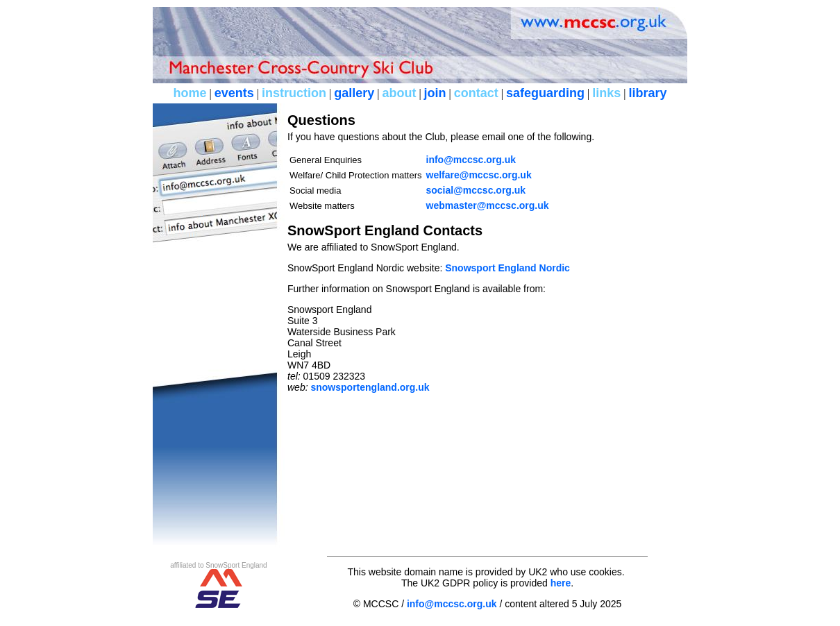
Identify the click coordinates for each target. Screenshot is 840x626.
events (234, 93)
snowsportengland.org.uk (370, 387)
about (399, 93)
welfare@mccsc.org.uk (479, 175)
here (561, 583)
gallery (354, 93)
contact (476, 93)
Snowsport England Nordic (507, 268)
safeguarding (545, 93)
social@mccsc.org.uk (476, 190)
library (647, 93)
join (435, 93)
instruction (294, 93)
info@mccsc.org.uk (471, 160)
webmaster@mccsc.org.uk (488, 205)
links (606, 93)
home (190, 93)
